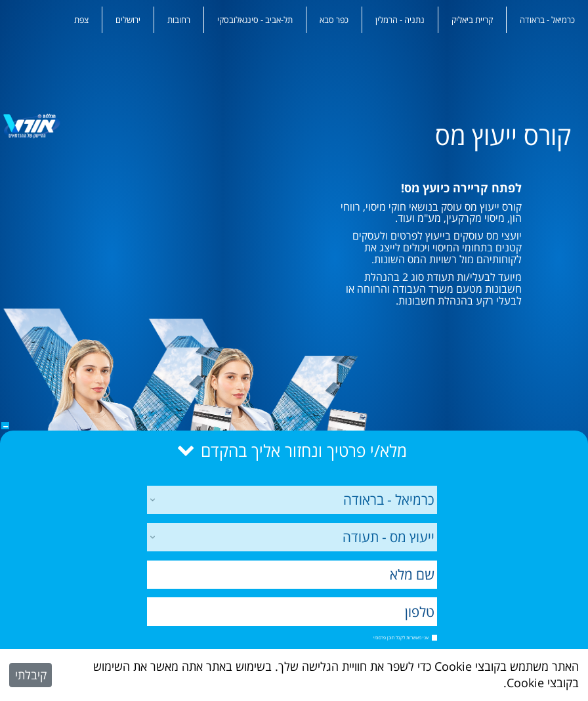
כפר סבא (334, 20)
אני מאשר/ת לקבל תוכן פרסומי (401, 637)
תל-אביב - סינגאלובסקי (255, 20)
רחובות (179, 20)
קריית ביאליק (472, 20)
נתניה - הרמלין (400, 20)
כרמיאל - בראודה (547, 20)
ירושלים (128, 20)
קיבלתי (31, 675)
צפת (81, 20)
